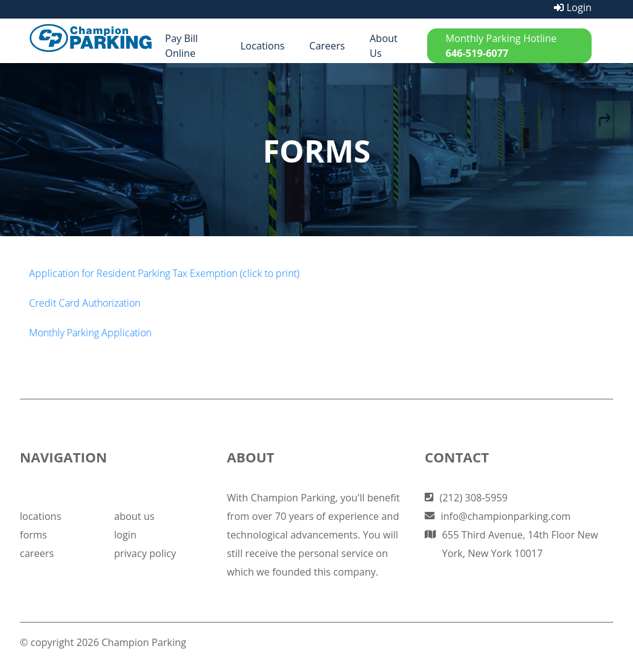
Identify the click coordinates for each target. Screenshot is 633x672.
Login (573, 7)
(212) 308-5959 (474, 498)
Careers (327, 46)
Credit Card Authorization (85, 303)
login (125, 535)
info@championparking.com (506, 516)
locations (40, 516)
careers (37, 553)
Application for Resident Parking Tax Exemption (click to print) (164, 273)
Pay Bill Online (181, 46)
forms (33, 535)
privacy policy (145, 553)
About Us (384, 46)
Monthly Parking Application (90, 333)
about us (134, 516)
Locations (262, 46)
